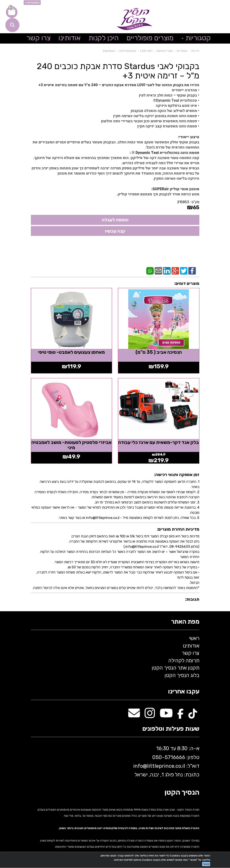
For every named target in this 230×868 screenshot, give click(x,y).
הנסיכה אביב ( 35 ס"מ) (159, 352)
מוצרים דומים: (187, 283)
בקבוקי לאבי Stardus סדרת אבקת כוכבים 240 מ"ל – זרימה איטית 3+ (118, 71)
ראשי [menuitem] (194, 638)
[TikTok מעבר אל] (193, 715)
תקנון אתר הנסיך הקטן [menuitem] (175, 667)
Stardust (109, 51)
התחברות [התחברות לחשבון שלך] (32, 3)
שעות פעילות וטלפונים (171, 728)
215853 (183, 202)
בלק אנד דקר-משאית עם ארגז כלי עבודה (159, 444)
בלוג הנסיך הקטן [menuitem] (182, 674)
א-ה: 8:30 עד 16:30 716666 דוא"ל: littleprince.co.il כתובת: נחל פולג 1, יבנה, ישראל (166, 761)
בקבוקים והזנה (128, 51)
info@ (140, 765)
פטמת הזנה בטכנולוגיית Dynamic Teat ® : (164, 153)
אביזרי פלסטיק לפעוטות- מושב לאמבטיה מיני (71, 444)
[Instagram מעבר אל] (150, 715)
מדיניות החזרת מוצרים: (178, 528)
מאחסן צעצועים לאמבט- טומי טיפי (71, 352)
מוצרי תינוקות (165, 51)
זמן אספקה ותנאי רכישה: (177, 474)
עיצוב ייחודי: (189, 137)
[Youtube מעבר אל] (166, 715)
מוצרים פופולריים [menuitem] (150, 38)
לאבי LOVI (146, 51)
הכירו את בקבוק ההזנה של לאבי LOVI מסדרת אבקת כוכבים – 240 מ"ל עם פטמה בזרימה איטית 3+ (119, 85)
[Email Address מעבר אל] (134, 715)
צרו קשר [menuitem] (38, 38)
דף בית (195, 51)
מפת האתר (185, 621)
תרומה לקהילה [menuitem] (184, 660)
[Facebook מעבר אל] (181, 715)
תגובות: (192, 598)
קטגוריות (182, 51)
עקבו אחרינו (184, 691)
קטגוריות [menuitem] (196, 38)
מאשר (206, 864)
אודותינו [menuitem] (69, 38)
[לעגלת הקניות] (12, 12)
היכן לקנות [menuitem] (104, 38)
